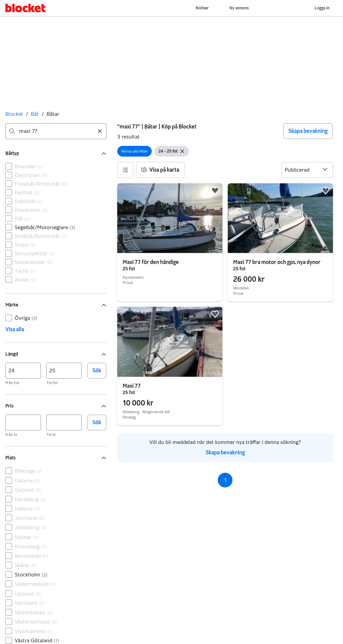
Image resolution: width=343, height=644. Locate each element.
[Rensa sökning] (100, 131)
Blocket (14, 114)
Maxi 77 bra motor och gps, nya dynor (277, 262)
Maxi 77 (132, 386)
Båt (35, 114)
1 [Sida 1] (225, 480)
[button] (125, 170)
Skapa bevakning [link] (225, 452)
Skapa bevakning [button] (308, 131)
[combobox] (56, 131)
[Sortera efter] (307, 170)
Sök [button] (97, 371)
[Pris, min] (23, 423)
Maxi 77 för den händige (151, 262)
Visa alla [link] (15, 329)
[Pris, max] (64, 423)
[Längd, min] (23, 371)
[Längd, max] (64, 371)
